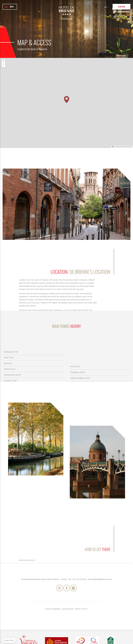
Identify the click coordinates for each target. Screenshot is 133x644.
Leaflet (115, 147)
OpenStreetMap (127, 147)
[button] (67, 100)
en (107, 6)
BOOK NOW (121, 7)
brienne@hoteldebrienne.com (100, 612)
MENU (12, 7)
